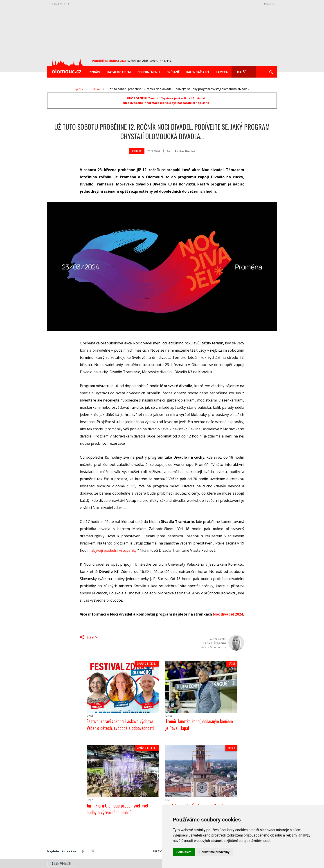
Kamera (222, 72)
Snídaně (173, 72)
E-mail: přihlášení (61, 864)
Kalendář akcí (198, 72)
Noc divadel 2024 (228, 614)
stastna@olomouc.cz (214, 647)
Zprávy (95, 72)
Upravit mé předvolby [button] (215, 852)
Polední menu (149, 72)
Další (244, 72)
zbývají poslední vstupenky (114, 550)
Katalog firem (119, 72)
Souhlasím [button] (184, 852)
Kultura (95, 89)
